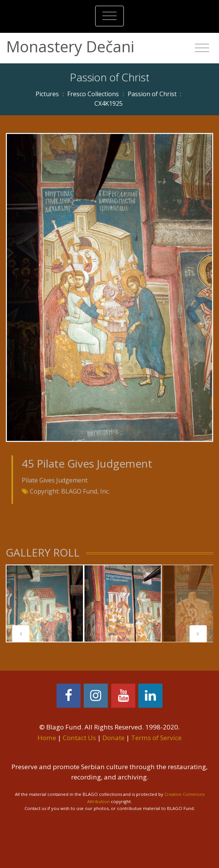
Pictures (47, 94)
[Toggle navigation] (109, 16)
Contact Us (79, 738)
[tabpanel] (45, 603)
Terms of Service (156, 738)
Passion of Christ (152, 94)
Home (47, 738)
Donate (114, 738)
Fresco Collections (93, 94)
